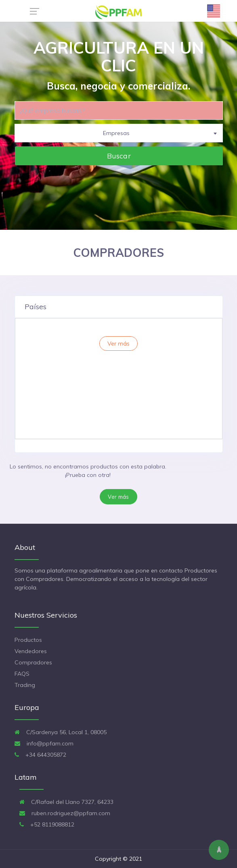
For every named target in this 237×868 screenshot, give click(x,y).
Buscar (119, 156)
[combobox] (119, 133)
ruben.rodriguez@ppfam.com (65, 813)
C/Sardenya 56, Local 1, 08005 (61, 732)
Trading (25, 685)
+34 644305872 (40, 755)
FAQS (22, 674)
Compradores (33, 662)
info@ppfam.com (44, 743)
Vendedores (31, 651)
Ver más (118, 497)
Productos (28, 640)
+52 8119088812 (47, 824)
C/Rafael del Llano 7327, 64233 (66, 802)
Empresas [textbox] (116, 133)
